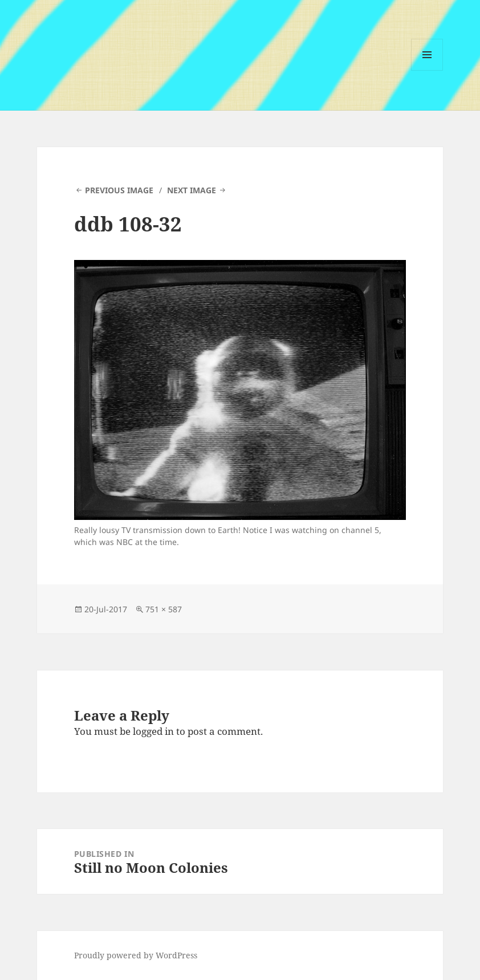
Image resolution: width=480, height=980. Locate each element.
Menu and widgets (427, 70)
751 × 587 (164, 609)
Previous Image (119, 190)
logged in (153, 731)
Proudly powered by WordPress (136, 955)
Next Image (192, 190)
